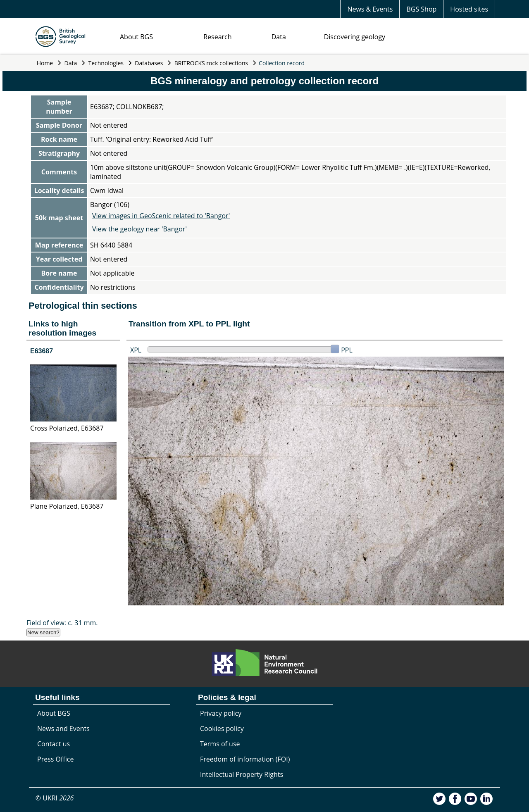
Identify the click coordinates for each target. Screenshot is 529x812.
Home (45, 63)
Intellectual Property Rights (242, 774)
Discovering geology (355, 37)
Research (217, 37)
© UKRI (55, 798)
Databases (149, 63)
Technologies (106, 63)
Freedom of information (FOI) (245, 759)
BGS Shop (421, 9)
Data (279, 37)
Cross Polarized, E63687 (67, 428)
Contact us (54, 744)
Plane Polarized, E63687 (67, 506)
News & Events (370, 9)
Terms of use (220, 744)
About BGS (136, 37)
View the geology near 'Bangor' (139, 229)
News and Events (63, 729)
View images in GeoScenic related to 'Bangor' (161, 216)
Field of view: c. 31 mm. (62, 623)
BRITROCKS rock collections (211, 63)
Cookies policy (222, 729)
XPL (136, 350)
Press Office (55, 759)
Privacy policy (221, 713)
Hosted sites (469, 9)
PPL (347, 350)
